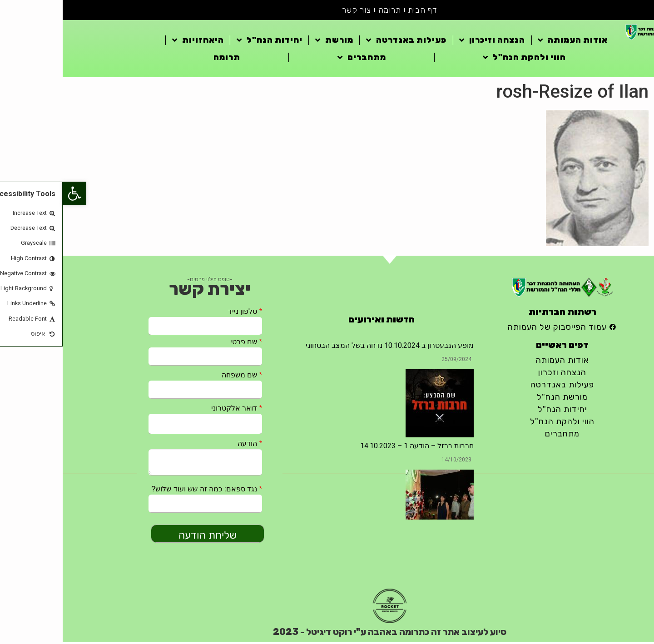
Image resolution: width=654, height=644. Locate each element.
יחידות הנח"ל (207, 42)
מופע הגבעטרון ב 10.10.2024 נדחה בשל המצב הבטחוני (327, 347)
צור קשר (293, 11)
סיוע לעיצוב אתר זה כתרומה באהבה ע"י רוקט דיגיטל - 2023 (327, 634)
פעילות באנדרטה (344, 42)
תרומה (327, 11)
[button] (12, 193)
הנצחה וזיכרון (429, 42)
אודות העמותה (510, 42)
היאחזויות (135, 42)
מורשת (272, 42)
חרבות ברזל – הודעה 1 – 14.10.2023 (354, 448)
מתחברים (299, 59)
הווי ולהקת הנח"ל (462, 59)
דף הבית (361, 11)
